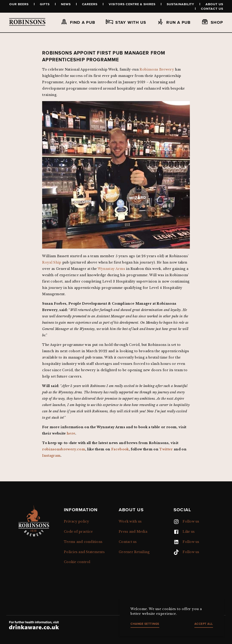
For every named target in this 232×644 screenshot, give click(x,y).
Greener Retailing (134, 552)
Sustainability (180, 4)
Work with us (130, 521)
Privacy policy (77, 521)
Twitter (166, 449)
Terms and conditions (83, 542)
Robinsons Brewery (157, 69)
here (71, 433)
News (66, 4)
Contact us (212, 9)
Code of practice (78, 532)
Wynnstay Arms (111, 269)
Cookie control (77, 562)
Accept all (204, 624)
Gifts (45, 4)
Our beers (19, 4)
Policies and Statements (84, 552)
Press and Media (133, 532)
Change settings (145, 624)
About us (214, 4)
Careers (90, 4)
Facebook (120, 449)
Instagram (51, 456)
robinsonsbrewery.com (64, 449)
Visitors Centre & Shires (132, 4)
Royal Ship (52, 262)
